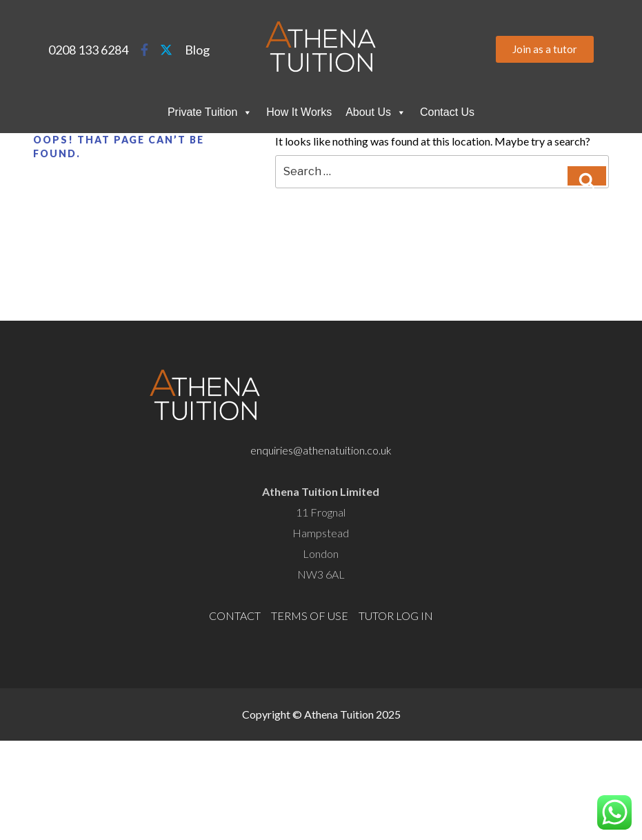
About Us (376, 112)
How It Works (299, 112)
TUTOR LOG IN (396, 616)
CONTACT (235, 616)
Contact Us (447, 112)
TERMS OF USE (310, 616)
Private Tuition (210, 112)
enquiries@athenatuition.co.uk (321, 450)
